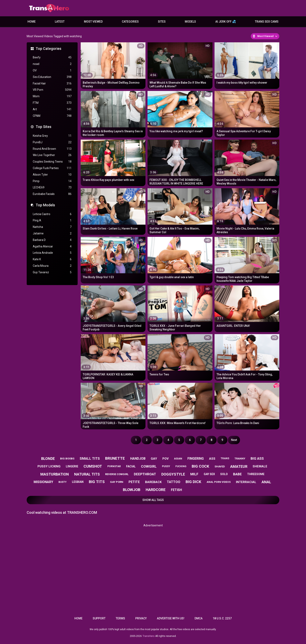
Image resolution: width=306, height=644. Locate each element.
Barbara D (52, 240)
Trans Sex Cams (267, 22)
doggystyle (173, 474)
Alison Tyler (52, 175)
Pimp (52, 181)
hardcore (156, 490)
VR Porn (52, 90)
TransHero (149, 636)
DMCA (199, 618)
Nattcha (52, 227)
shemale (260, 466)
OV (52, 71)
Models (190, 22)
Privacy (141, 618)
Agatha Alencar (52, 247)
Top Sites (43, 127)
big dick (193, 482)
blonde (48, 459)
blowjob (132, 490)
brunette (115, 458)
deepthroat (145, 474)
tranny (240, 459)
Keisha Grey (52, 136)
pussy (166, 466)
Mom (52, 96)
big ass (257, 458)
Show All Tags (153, 500)
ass (212, 459)
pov (166, 459)
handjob (138, 459)
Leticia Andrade (52, 253)
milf (194, 474)
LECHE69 (52, 188)
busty (63, 482)
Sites (162, 22)
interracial (246, 482)
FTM (52, 103)
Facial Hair (52, 84)
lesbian (78, 482)
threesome (256, 474)
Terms (120, 618)
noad (52, 64)
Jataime (52, 233)
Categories (130, 22)
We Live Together (52, 155)
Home (32, 22)
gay (154, 459)
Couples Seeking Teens (52, 162)
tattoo (174, 482)
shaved (220, 466)
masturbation (55, 474)
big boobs (67, 459)
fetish (176, 490)
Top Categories (48, 49)
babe (237, 474)
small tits (90, 458)
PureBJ (52, 142)
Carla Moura (52, 266)
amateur (239, 466)
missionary (43, 482)
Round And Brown (52, 149)
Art (52, 109)
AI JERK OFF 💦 (226, 22)
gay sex (209, 474)
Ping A (52, 220)
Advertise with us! (171, 618)
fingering (196, 459)
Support (99, 618)
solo (224, 474)
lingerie (72, 466)
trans (225, 458)
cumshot (93, 466)
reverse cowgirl (117, 474)
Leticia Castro (52, 214)
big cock (200, 466)
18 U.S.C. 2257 (222, 618)
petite (134, 482)
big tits (97, 482)
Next (234, 440)
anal (266, 482)
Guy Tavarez (52, 272)
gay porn (117, 482)
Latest (60, 22)
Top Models (45, 205)
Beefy (52, 57)
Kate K (52, 259)
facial (131, 466)
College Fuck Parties (52, 168)
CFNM (52, 116)
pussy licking (49, 466)
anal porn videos (219, 482)
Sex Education (52, 77)
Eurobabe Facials (52, 194)
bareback (153, 482)
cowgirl (149, 466)
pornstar (114, 466)
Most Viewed (93, 22)
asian (178, 459)
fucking (181, 466)
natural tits (87, 474)
